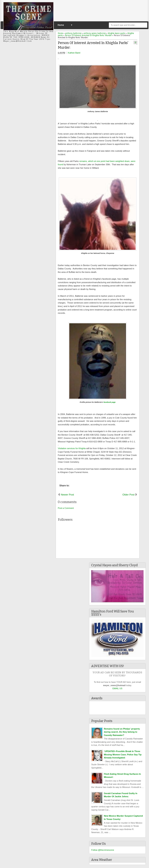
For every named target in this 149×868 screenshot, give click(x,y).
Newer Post (67, 495)
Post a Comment (66, 508)
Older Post (128, 495)
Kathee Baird (74, 53)
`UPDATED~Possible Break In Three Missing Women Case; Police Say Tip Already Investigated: (123, 754)
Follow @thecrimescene (103, 850)
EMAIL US (117, 688)
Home (61, 25)
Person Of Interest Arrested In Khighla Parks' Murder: (93, 45)
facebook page (110, 402)
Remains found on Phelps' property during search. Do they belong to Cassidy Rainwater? (122, 732)
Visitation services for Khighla (72, 448)
